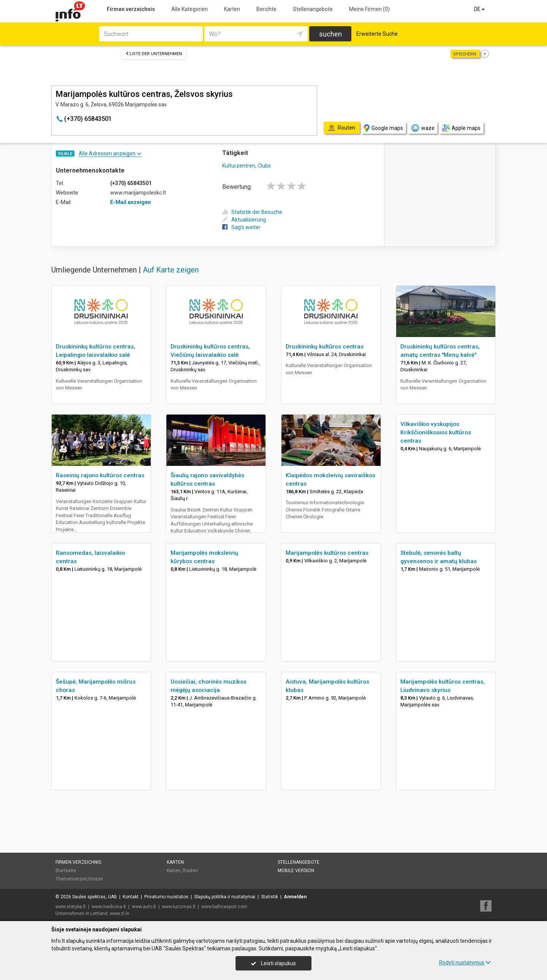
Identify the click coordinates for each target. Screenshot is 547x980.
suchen (330, 34)
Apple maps (461, 128)
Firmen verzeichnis (131, 9)
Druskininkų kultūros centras (325, 347)
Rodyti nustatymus (465, 963)
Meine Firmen (369, 9)
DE (480, 9)
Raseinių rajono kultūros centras (100, 475)
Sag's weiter (241, 227)
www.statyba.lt (71, 907)
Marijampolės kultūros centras (327, 553)
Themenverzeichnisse (79, 879)
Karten (232, 9)
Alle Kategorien (190, 9)
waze (422, 128)
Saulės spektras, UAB (95, 897)
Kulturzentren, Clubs (247, 166)
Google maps (383, 128)
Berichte (266, 9)
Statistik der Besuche (252, 212)
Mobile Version (296, 871)
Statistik (270, 897)
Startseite (66, 871)
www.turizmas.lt (179, 907)
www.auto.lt (144, 907)
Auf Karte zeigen (171, 270)
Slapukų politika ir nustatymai (225, 897)
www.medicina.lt (109, 907)
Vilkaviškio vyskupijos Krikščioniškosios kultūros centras (436, 432)
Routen (190, 871)
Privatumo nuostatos (166, 897)
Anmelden (295, 897)
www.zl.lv (119, 914)
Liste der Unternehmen (154, 54)
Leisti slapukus (273, 963)
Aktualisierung (244, 220)
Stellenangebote (313, 9)
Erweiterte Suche (377, 34)
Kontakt (131, 897)
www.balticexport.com (224, 907)
